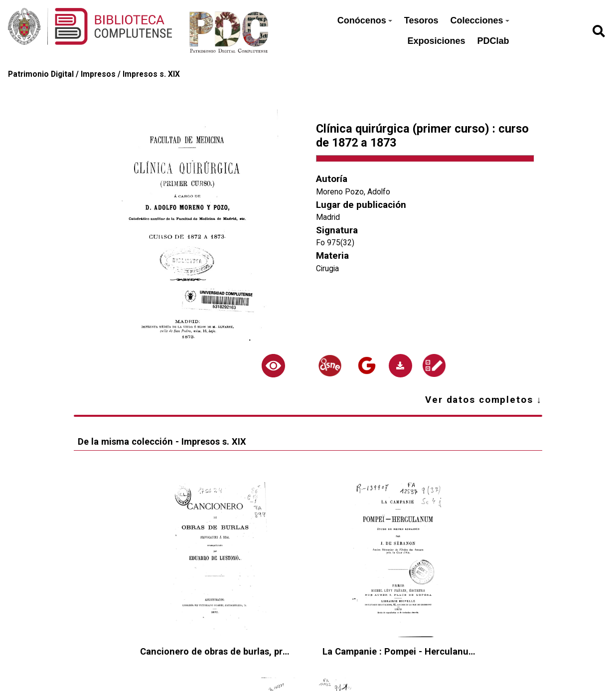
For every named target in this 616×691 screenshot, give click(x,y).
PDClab (493, 41)
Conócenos (365, 20)
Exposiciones (436, 41)
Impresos (98, 74)
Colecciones (479, 20)
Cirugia (327, 269)
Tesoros (421, 20)
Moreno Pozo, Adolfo (353, 192)
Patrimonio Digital (41, 74)
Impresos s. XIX (151, 74)
